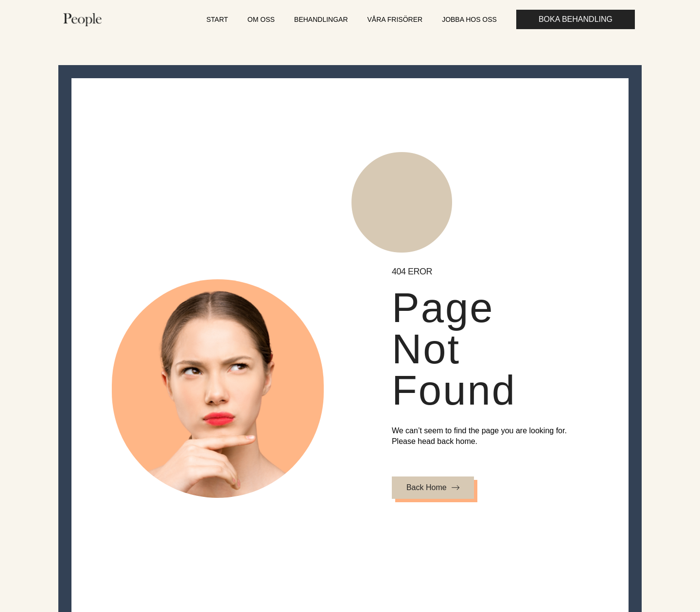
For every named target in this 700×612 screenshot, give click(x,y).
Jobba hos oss (469, 19)
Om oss (261, 19)
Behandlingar (321, 19)
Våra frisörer (395, 19)
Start (217, 19)
